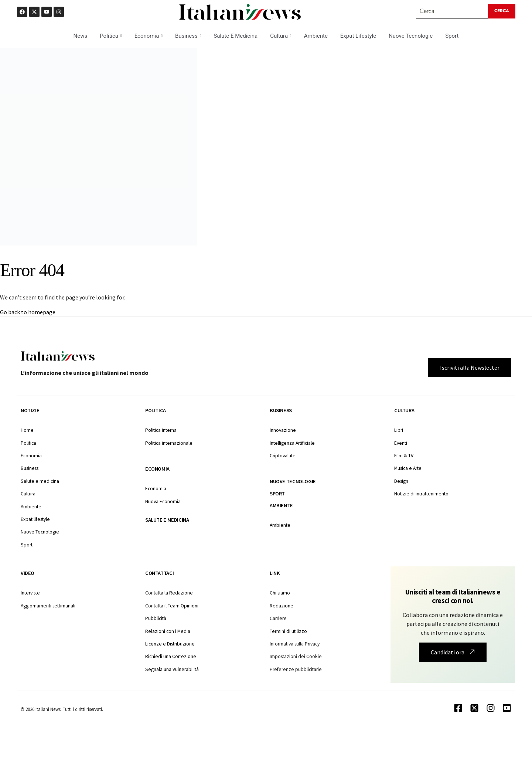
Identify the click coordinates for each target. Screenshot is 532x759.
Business (188, 36)
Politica (111, 36)
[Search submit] (502, 11)
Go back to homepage (28, 312)
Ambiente (316, 36)
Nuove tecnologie (293, 481)
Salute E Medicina (236, 36)
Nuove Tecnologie (411, 36)
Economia (149, 36)
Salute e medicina (167, 520)
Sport (452, 36)
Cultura (281, 36)
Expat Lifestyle (358, 36)
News (81, 36)
